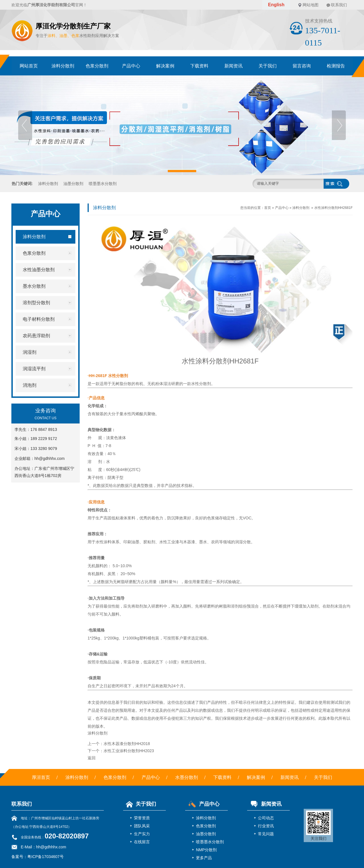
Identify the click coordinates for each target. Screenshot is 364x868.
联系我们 (339, 5)
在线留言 (142, 842)
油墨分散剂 (73, 184)
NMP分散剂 (206, 850)
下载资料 (199, 66)
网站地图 (311, 5)
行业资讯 (266, 826)
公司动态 (266, 818)
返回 (92, 758)
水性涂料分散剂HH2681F (333, 208)
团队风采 (142, 826)
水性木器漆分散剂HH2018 (127, 744)
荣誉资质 (142, 818)
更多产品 (204, 858)
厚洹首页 (41, 777)
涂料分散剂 (63, 66)
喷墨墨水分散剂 (103, 184)
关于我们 (268, 66)
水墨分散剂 (187, 777)
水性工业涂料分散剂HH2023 (129, 751)
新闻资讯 (233, 66)
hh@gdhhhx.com (49, 458)
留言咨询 (302, 66)
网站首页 (29, 66)
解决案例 (165, 66)
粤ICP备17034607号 (45, 857)
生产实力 (142, 834)
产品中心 (131, 66)
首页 (268, 208)
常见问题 (266, 834)
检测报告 (336, 66)
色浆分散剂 (97, 66)
